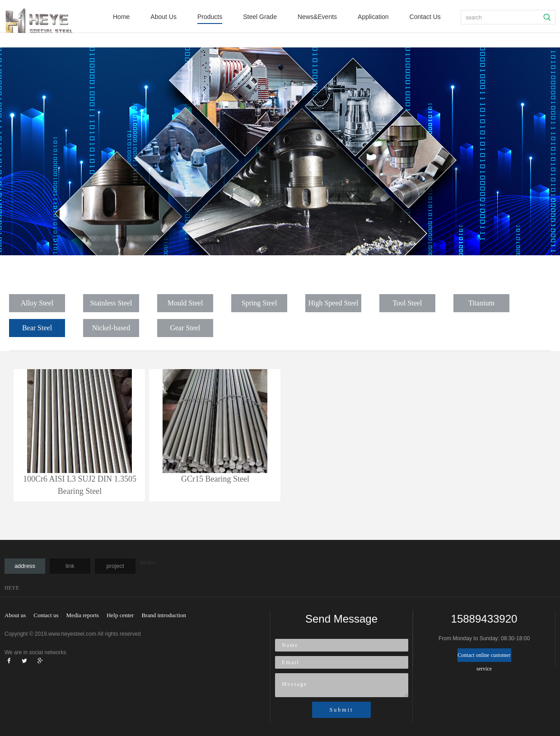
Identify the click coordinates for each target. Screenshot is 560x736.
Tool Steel (407, 303)
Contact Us (425, 17)
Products (210, 17)
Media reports (83, 615)
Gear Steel (185, 328)
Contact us (46, 615)
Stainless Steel (111, 303)
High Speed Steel (333, 303)
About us (15, 615)
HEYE (12, 588)
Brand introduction (164, 615)
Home (121, 17)
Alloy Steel (37, 303)
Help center (120, 615)
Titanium (481, 303)
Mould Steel (185, 303)
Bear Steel (37, 328)
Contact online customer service (484, 657)
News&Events (317, 17)
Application (373, 17)
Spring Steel (259, 303)
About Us (163, 17)
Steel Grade (260, 17)
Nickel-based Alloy (111, 330)
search (474, 18)
